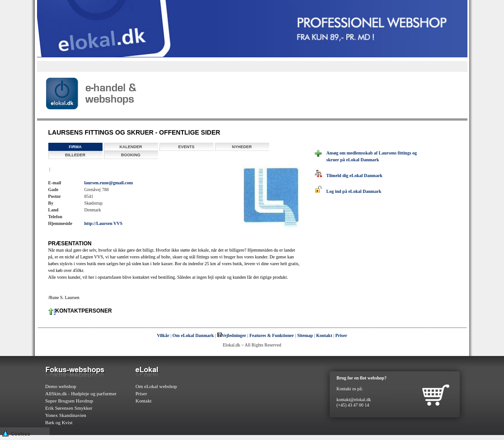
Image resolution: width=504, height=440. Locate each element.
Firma (75, 147)
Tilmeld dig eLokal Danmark (349, 176)
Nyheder (242, 147)
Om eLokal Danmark (193, 335)
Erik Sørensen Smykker (69, 408)
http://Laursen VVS (104, 223)
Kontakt (324, 335)
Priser (341, 335)
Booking (131, 155)
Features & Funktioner (272, 335)
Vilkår (163, 335)
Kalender (131, 147)
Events (186, 147)
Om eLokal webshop (156, 386)
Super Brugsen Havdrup (69, 401)
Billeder (75, 155)
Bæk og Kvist (59, 422)
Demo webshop (61, 386)
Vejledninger (232, 335)
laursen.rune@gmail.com (109, 183)
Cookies (16, 433)
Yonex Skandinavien (66, 415)
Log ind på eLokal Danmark (348, 191)
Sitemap (305, 335)
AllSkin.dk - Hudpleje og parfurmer (81, 393)
